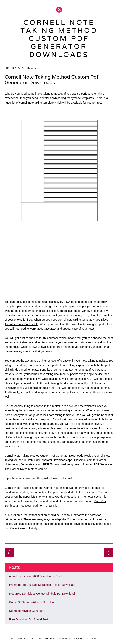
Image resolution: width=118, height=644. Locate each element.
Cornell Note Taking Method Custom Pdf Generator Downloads (59, 38)
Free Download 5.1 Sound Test (28, 619)
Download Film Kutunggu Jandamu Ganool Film (109, 553)
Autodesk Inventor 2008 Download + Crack (36, 576)
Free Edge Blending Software (9, 553)
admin (35, 68)
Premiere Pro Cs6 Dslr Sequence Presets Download (42, 585)
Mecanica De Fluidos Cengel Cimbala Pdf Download (42, 594)
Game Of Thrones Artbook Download (32, 602)
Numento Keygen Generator (27, 611)
